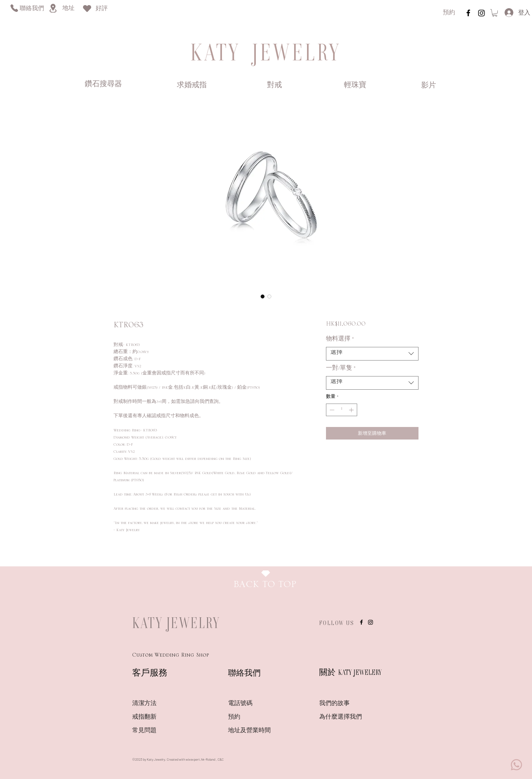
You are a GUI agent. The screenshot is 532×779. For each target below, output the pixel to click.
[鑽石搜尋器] (103, 85)
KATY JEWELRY (176, 623)
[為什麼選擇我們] (343, 717)
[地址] (68, 9)
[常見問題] (156, 731)
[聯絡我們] (32, 9)
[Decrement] (331, 410)
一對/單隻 (341, 370)
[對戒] (274, 85)
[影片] (428, 86)
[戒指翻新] (156, 717)
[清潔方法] (156, 704)
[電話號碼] (252, 704)
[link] (495, 13)
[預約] (449, 13)
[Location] (53, 8)
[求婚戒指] (192, 85)
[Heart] (87, 8)
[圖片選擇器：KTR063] (263, 296)
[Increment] (352, 410)
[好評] (102, 9)
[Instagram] (482, 13)
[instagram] (468, 13)
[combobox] (372, 354)
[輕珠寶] (355, 85)
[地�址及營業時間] (261, 731)
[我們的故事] (343, 704)
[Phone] (14, 8)
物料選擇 (340, 340)
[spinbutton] (342, 410)
